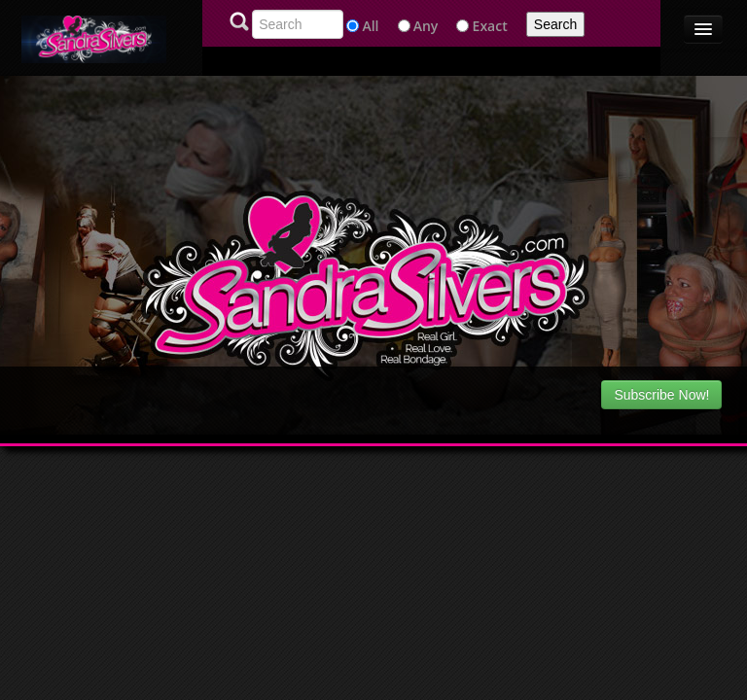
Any (426, 26)
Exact (490, 26)
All (370, 26)
